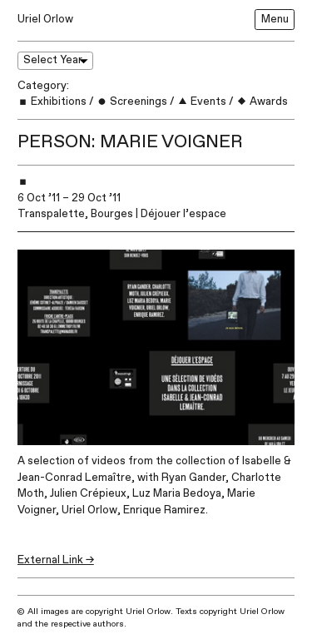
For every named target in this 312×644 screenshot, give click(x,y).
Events (202, 102)
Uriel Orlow (45, 19)
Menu (275, 19)
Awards (262, 102)
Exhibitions (52, 102)
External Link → (56, 560)
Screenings (132, 102)
